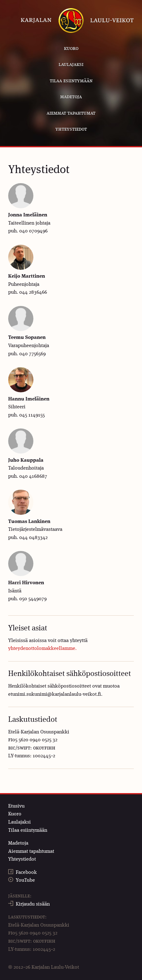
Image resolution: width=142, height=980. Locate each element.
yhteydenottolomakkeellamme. (42, 649)
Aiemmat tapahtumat (71, 113)
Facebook (26, 873)
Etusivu (16, 806)
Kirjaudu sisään (33, 904)
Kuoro (71, 49)
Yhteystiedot (71, 129)
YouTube (25, 880)
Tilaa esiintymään (71, 81)
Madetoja (71, 97)
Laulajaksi (71, 65)
